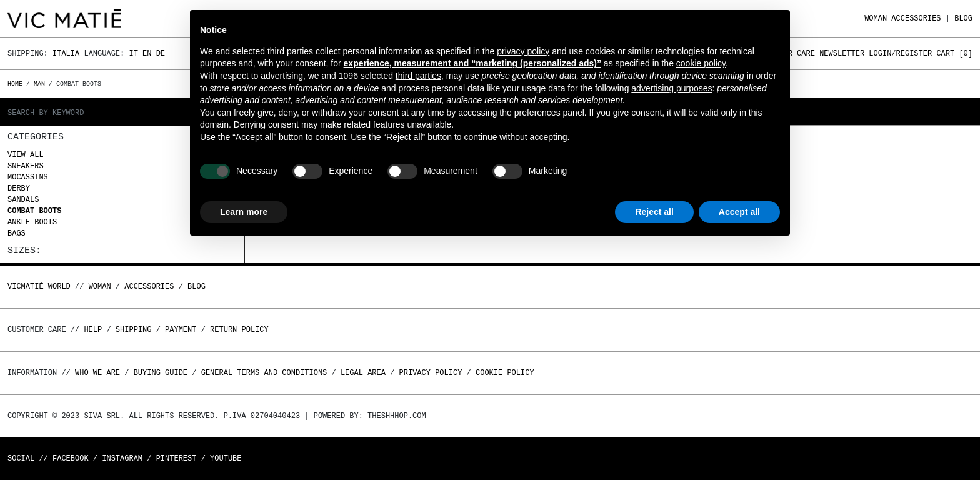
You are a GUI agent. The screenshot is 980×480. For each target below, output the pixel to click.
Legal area (363, 373)
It (133, 53)
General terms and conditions (264, 373)
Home (17, 84)
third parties (418, 76)
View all (26, 155)
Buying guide (161, 373)
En (147, 53)
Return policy (239, 330)
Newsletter (842, 53)
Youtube (226, 458)
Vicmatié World (39, 287)
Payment (181, 330)
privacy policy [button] (523, 51)
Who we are (97, 373)
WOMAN (876, 18)
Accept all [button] (739, 212)
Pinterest (177, 458)
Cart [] (954, 53)
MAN (39, 84)
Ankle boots (32, 222)
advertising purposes (672, 88)
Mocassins (28, 177)
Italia (66, 53)
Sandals (23, 200)
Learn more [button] (244, 212)
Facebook (71, 458)
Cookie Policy (505, 373)
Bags (17, 233)
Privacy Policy (431, 373)
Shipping (134, 330)
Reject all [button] (654, 212)
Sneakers (26, 166)
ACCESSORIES (916, 18)
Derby (19, 188)
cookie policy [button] (701, 63)
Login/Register (900, 53)
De (161, 53)
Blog (963, 18)
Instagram (122, 458)
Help (93, 330)
